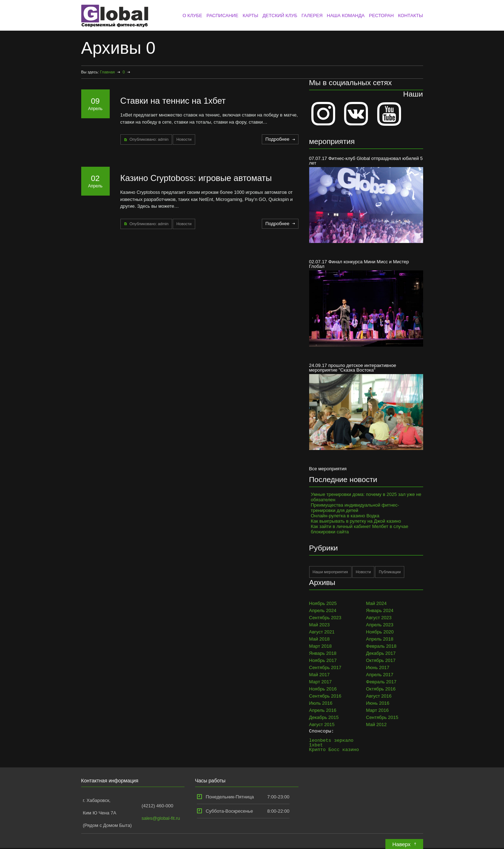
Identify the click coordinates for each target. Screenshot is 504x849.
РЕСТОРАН (381, 15)
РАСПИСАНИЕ (222, 15)
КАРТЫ (250, 15)
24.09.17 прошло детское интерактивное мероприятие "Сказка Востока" (366, 406)
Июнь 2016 (378, 703)
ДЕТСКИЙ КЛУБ (280, 15)
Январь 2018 (323, 653)
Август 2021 (322, 632)
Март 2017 (321, 682)
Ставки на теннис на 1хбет (173, 101)
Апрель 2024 (323, 610)
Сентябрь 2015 (382, 717)
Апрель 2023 (380, 625)
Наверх (402, 844)
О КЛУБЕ (192, 15)
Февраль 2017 (381, 682)
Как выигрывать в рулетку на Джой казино (356, 521)
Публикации (390, 572)
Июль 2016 (321, 703)
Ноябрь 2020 (380, 632)
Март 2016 (378, 710)
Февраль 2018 (381, 646)
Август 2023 (379, 618)
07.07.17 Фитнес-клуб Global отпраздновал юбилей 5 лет (366, 199)
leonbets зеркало (331, 740)
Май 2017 (319, 675)
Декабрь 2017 (381, 653)
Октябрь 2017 (381, 660)
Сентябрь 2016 (325, 696)
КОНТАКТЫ (410, 15)
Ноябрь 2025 (323, 603)
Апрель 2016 (323, 710)
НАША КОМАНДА (346, 15)
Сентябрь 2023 (325, 618)
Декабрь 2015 (324, 717)
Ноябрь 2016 (323, 689)
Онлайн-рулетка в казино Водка (345, 516)
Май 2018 (319, 639)
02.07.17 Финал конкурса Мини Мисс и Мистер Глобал (366, 303)
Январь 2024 (380, 610)
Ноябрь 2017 (323, 660)
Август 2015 (322, 724)
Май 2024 (376, 603)
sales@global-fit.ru (161, 818)
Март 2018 (321, 646)
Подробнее (277, 139)
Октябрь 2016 (381, 689)
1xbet (316, 745)
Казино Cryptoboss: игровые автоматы (196, 178)
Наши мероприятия (330, 572)
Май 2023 (319, 625)
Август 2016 (379, 696)
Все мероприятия (328, 469)
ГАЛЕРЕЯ (312, 15)
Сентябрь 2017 (325, 667)
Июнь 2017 (378, 667)
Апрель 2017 (380, 675)
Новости (184, 139)
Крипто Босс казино (334, 750)
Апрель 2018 (380, 639)
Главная (107, 72)
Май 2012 (376, 724)
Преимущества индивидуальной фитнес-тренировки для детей (355, 508)
